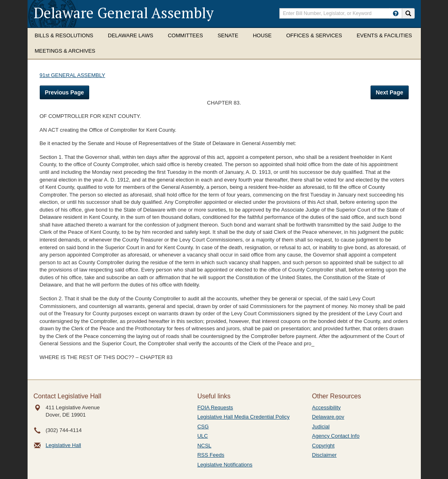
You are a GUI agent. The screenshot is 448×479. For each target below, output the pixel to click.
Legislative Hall (63, 445)
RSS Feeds (211, 455)
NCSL (205, 446)
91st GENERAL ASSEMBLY (73, 75)
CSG (203, 427)
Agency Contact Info (336, 436)
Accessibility (327, 407)
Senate (228, 35)
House (262, 35)
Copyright (324, 446)
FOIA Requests (215, 407)
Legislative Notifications (225, 465)
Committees (185, 35)
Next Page (390, 92)
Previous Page (65, 92)
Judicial (321, 427)
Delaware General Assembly (124, 13)
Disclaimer (325, 455)
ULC (203, 436)
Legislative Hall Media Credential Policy (244, 417)
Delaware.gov (328, 417)
